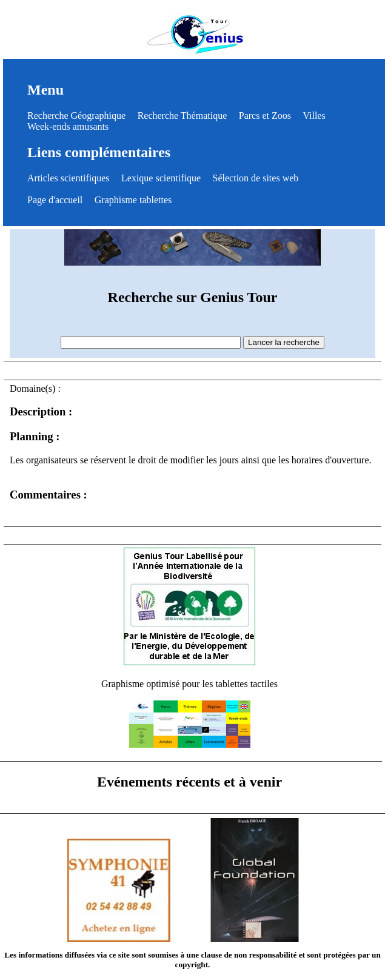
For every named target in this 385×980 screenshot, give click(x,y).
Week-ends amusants (68, 126)
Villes (314, 116)
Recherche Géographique (76, 116)
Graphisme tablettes (133, 200)
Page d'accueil (55, 200)
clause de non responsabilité (249, 955)
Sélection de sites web (256, 178)
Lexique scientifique (161, 178)
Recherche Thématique (182, 116)
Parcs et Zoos (265, 116)
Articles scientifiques (69, 178)
